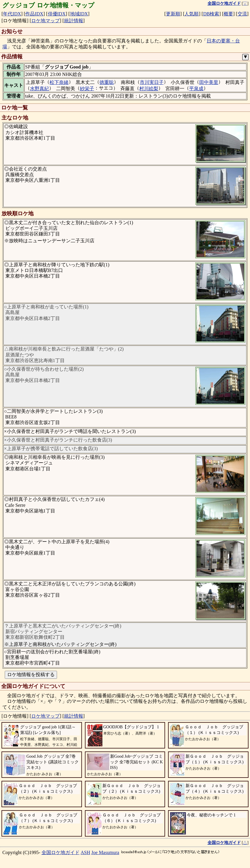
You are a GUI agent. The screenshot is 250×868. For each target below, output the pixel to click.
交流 (242, 14)
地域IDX (79, 14)
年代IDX (12, 14)
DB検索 (211, 14)
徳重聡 (107, 82)
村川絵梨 (149, 89)
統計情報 (74, 21)
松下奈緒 (59, 82)
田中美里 (209, 82)
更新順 (173, 14)
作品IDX (34, 14)
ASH (86, 852)
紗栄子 (87, 89)
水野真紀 (39, 89)
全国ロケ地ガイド (61, 852)
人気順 (192, 14)
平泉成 (196, 89)
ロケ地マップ (45, 21)
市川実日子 (152, 82)
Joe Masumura (105, 852)
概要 (228, 14)
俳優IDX (57, 14)
